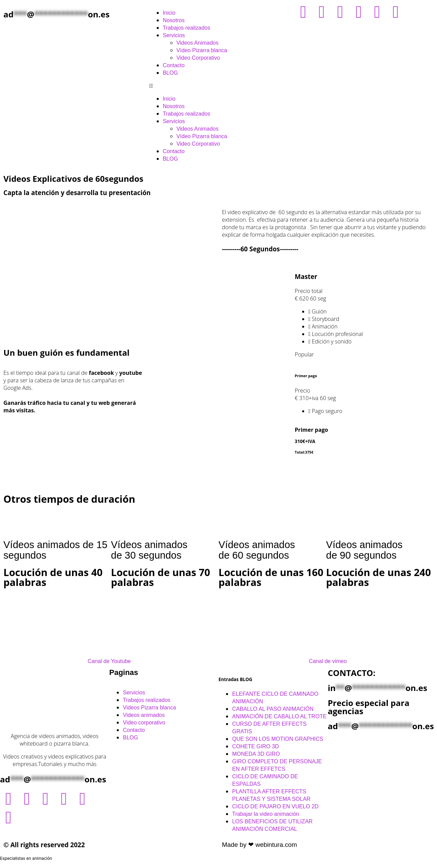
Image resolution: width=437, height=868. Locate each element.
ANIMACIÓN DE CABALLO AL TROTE (279, 716)
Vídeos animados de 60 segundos (257, 550)
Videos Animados (198, 43)
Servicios (174, 35)
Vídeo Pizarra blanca (202, 50)
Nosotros (174, 20)
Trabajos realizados (187, 28)
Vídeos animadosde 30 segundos (149, 550)
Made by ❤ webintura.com (259, 845)
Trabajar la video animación (266, 814)
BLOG (170, 73)
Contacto (174, 65)
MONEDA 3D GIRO (256, 754)
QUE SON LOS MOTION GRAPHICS (278, 739)
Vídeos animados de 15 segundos (55, 550)
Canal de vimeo (328, 661)
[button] (219, 86)
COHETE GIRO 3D (256, 746)
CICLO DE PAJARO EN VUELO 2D (275, 806)
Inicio (169, 13)
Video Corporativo (198, 58)
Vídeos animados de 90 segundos (364, 550)
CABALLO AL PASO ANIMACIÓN (273, 709)
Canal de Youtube (109, 661)
